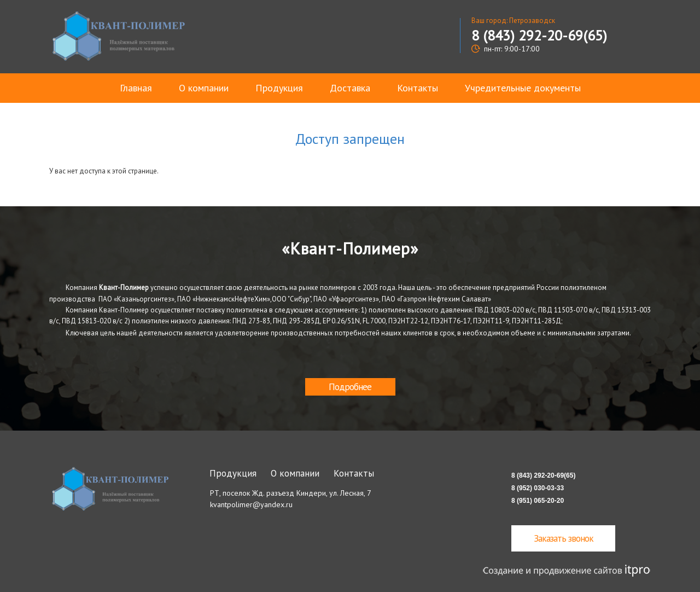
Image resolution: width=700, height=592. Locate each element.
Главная (136, 88)
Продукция (279, 88)
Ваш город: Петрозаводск (513, 21)
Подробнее (350, 387)
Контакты (418, 88)
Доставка (350, 88)
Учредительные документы (523, 88)
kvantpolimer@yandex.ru (251, 504)
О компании (204, 88)
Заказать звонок (564, 538)
